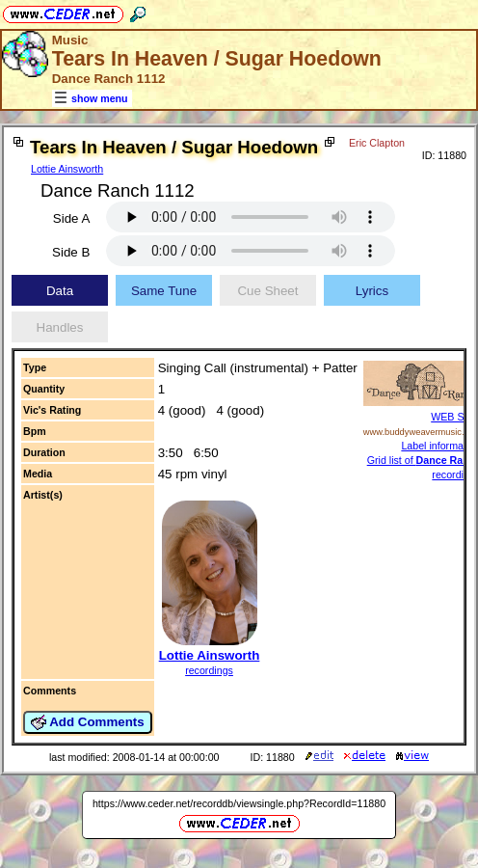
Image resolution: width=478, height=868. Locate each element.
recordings (209, 685)
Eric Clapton (48, 188)
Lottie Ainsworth (67, 169)
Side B (71, 267)
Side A (72, 233)
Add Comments (88, 737)
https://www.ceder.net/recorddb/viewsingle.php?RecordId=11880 (239, 818)
